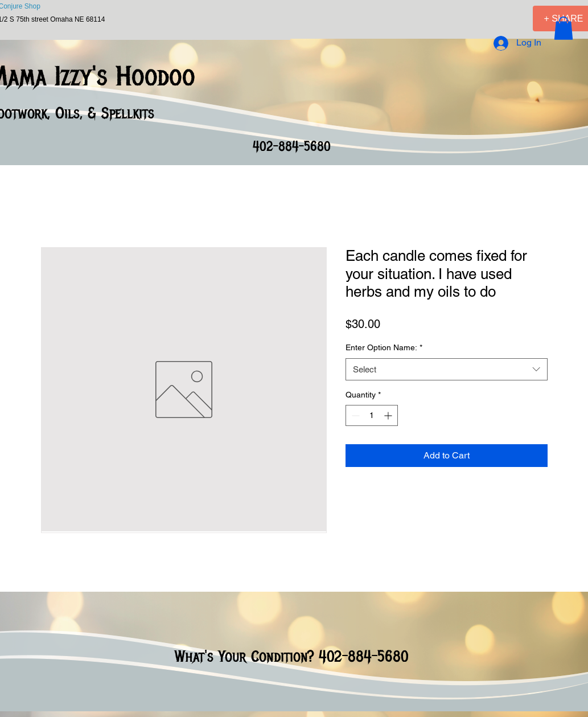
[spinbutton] (372, 415)
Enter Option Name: (384, 347)
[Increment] (389, 415)
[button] (564, 28)
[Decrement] (354, 415)
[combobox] (447, 369)
